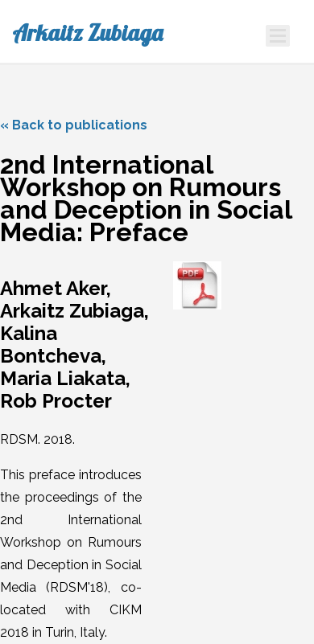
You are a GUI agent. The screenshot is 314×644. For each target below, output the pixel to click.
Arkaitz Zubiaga (87, 33)
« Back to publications (74, 125)
